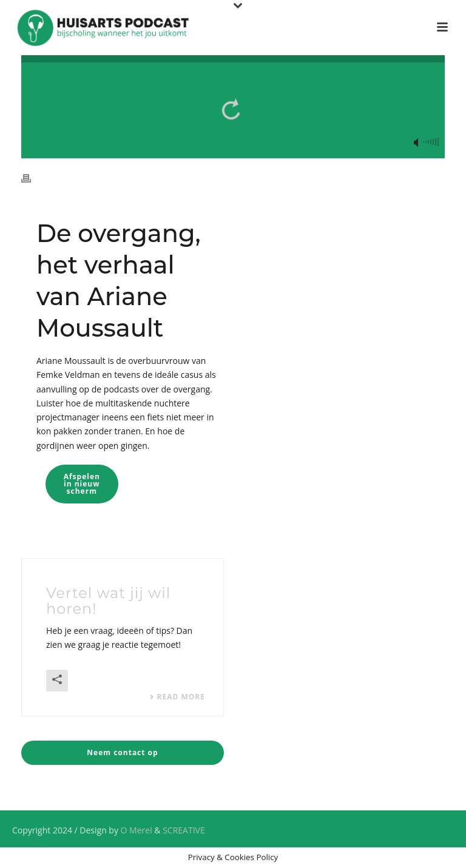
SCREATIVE (184, 830)
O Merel (137, 830)
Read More (177, 697)
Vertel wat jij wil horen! (108, 601)
